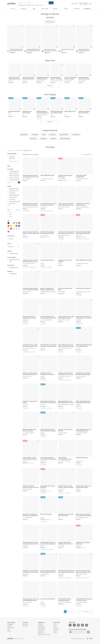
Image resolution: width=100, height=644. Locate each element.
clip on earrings (76, 135)
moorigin (42, 263)
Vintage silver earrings (65, 139)
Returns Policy (41, 633)
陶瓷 (30, 5)
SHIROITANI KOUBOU (48, 179)
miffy (33, 5)
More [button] (9, 205)
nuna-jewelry (28, 179)
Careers (55, 631)
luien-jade (25, 461)
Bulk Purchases (41, 626)
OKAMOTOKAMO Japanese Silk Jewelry (50, 292)
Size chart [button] (18, 210)
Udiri (44, 405)
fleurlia (24, 235)
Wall (8, 629)
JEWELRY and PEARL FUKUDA (83, 292)
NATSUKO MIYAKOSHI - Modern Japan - (46, 115)
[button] (19, 182)
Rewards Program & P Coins (44, 635)
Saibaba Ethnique (40, 81)
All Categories (10, 624)
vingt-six (42, 433)
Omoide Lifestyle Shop (83, 517)
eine (79, 348)
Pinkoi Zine (10, 626)
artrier (10, 115)
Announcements (41, 628)
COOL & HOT (79, 235)
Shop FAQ (25, 626)
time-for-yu (11, 81)
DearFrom (78, 489)
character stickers (22, 5)
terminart (42, 376)
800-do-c (42, 546)
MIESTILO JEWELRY (65, 207)
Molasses (63, 292)
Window (9, 631)
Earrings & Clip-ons (50, 22)
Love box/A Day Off (47, 320)
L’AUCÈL (62, 546)
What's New (50, 61)
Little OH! (43, 348)
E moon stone (61, 489)
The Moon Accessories (30, 263)
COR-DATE (63, 179)
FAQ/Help (40, 624)
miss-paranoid (44, 461)
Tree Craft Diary (82, 81)
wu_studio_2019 (80, 461)
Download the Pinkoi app (77, 632)
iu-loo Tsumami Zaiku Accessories (30, 207)
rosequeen (78, 405)
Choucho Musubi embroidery (82, 207)
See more (50, 86)
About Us (55, 624)
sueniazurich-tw (28, 517)
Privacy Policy (41, 631)
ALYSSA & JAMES (27, 376)
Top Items (50, 18)
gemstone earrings (64, 135)
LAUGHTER (79, 320)
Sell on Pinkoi (74, 4)
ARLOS (44, 489)
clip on (42, 5)
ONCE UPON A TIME (27, 489)
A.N (23, 115)
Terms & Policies (41, 629)
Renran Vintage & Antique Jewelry (66, 405)
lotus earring (35, 135)
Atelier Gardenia (68, 81)
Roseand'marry (46, 574)
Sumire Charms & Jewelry (64, 320)
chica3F (60, 263)
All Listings (50, 147)
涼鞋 (27, 5)
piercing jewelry (24, 135)
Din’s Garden (26, 405)
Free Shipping (50, 94)
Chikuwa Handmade (63, 433)
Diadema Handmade (83, 602)
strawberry (53, 139)
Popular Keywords (50, 130)
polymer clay (53, 135)
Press (55, 626)
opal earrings (33, 139)
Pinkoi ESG (56, 628)
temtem (42, 517)
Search (51, 3)
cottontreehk (25, 320)
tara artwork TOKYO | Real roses (58, 81)
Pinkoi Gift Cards (11, 628)
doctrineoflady (26, 574)
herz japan (37, 5)
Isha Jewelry (43, 139)
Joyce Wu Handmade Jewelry (65, 348)
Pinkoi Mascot (56, 629)
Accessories (10, 150)
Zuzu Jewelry (43, 207)
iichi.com (55, 633)
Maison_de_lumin (27, 292)
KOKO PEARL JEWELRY (64, 235)
